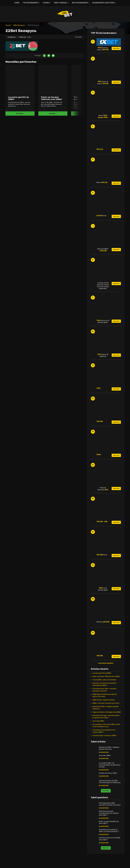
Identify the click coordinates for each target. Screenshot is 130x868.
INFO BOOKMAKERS (80, 3)
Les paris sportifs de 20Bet (102, 673)
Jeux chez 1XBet (98, 721)
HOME (17, 3)
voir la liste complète (106, 663)
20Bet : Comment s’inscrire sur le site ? (106, 703)
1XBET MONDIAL (61, 3)
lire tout (106, 791)
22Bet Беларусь (19, 25)
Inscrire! (116, 48)
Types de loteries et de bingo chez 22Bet (107, 712)
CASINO (46, 3)
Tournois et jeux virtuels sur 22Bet (104, 736)
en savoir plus (104, 752)
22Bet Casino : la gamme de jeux (104, 700)
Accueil (8, 25)
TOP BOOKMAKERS (30, 3)
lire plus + (20, 113)
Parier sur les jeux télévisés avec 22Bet (106, 676)
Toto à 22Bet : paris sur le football (104, 680)
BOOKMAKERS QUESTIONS (103, 3)
